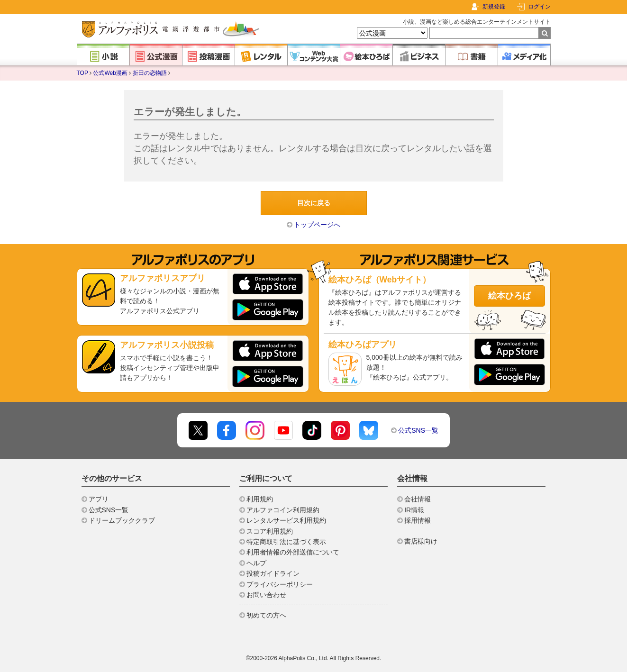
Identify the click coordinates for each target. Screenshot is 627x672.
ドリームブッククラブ (122, 520)
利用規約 (260, 499)
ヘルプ (256, 563)
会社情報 (418, 499)
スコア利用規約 (270, 531)
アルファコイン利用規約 (283, 510)
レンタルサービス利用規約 (286, 520)
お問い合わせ (266, 595)
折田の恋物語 (150, 73)
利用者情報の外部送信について (293, 552)
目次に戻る (314, 203)
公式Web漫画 (110, 73)
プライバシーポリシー (280, 584)
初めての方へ (266, 615)
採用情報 (418, 520)
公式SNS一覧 (418, 430)
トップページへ (317, 225)
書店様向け (421, 541)
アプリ (99, 499)
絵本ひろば (509, 296)
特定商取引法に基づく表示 (286, 542)
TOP (82, 73)
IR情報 (414, 510)
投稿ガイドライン (273, 573)
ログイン (539, 7)
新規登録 (494, 7)
